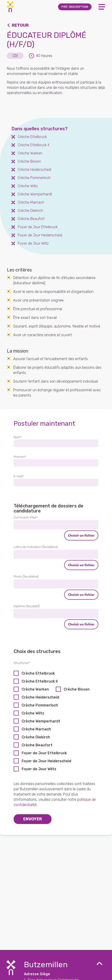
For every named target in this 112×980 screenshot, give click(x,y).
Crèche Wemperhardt (41, 721)
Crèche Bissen (77, 689)
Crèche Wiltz (33, 713)
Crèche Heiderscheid (40, 697)
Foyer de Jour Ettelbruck (44, 753)
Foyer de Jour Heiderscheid (46, 761)
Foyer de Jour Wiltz (39, 769)
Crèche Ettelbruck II (40, 681)
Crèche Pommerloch (40, 705)
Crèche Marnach (36, 729)
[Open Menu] (102, 7)
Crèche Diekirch (36, 737)
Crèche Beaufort (37, 745)
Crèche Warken (35, 689)
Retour (20, 25)
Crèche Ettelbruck (38, 673)
